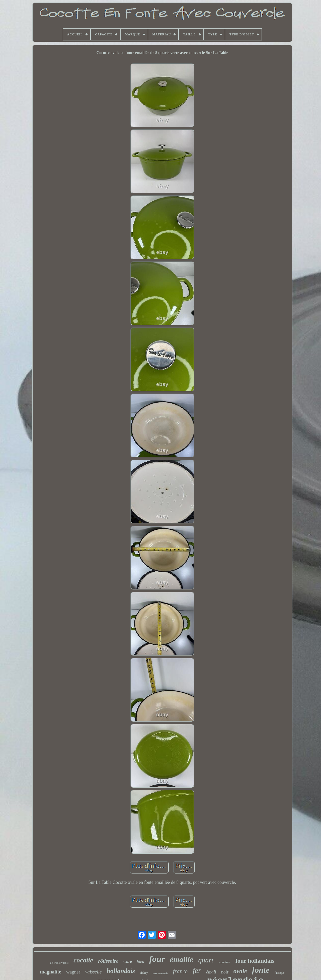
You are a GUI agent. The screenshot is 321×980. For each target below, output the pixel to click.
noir (225, 972)
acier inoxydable (59, 963)
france (180, 971)
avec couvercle (160, 973)
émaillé (181, 960)
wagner (73, 972)
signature (224, 962)
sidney (144, 973)
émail (211, 972)
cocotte (83, 960)
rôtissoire (108, 961)
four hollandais (255, 961)
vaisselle (93, 972)
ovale (240, 971)
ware (128, 962)
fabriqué (280, 973)
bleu (141, 962)
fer (197, 970)
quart (206, 960)
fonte (261, 970)
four (157, 959)
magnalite (51, 972)
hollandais (121, 971)
